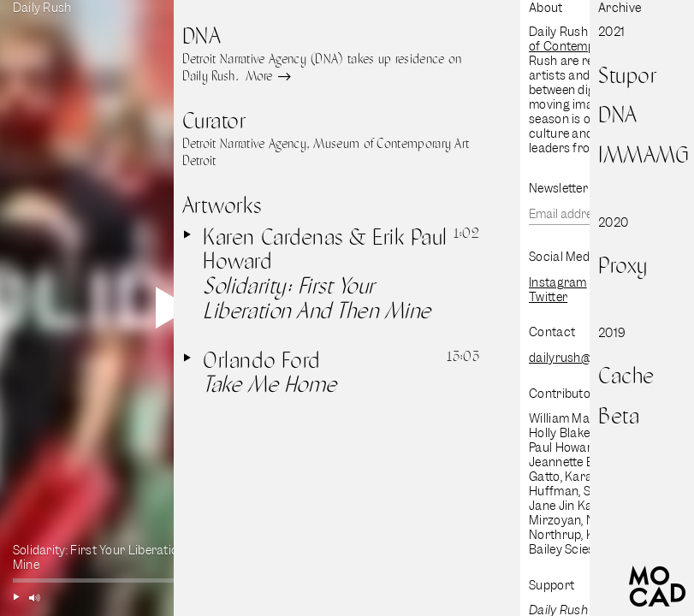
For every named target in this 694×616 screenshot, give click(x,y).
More (267, 77)
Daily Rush (42, 8)
